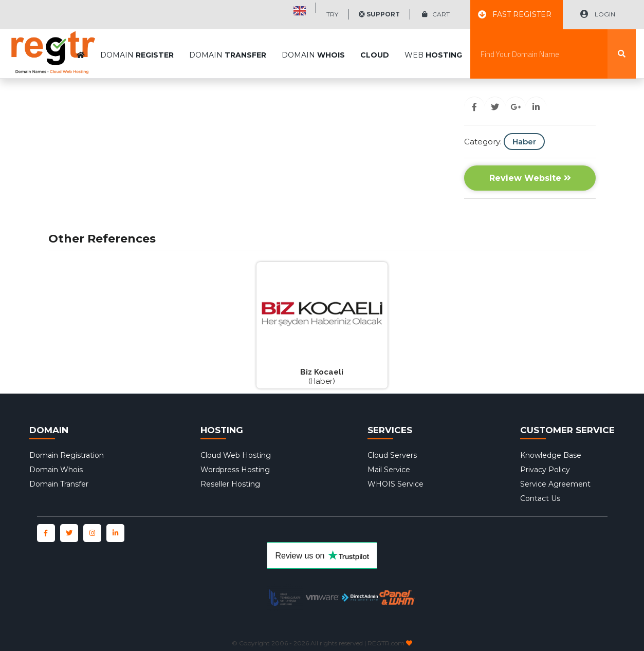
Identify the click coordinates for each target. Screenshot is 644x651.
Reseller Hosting (230, 484)
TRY (332, 14)
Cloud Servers (392, 455)
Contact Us (540, 498)
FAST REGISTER (515, 14)
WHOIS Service (395, 484)
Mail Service (389, 470)
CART (436, 14)
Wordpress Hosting (235, 470)
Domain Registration (67, 455)
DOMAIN (137, 30)
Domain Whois (56, 470)
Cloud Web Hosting (236, 455)
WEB (433, 30)
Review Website (530, 178)
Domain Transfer (59, 484)
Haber (524, 142)
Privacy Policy (545, 470)
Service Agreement (555, 484)
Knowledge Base (551, 455)
